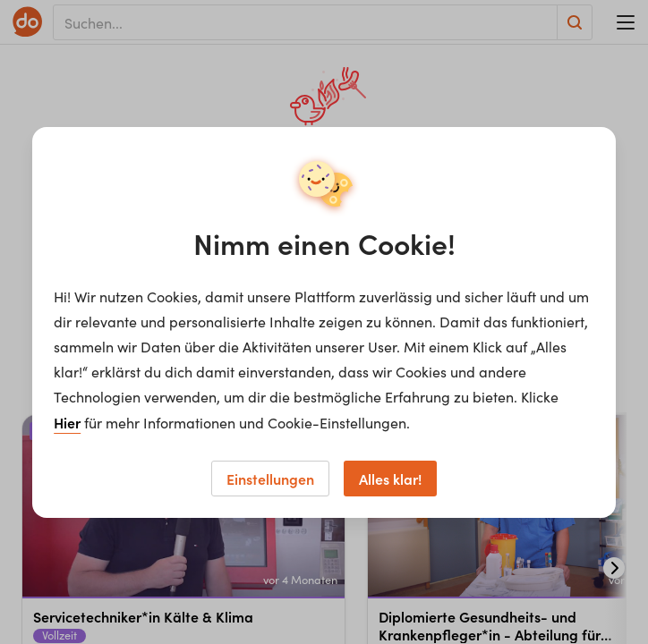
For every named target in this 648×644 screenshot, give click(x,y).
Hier (67, 422)
